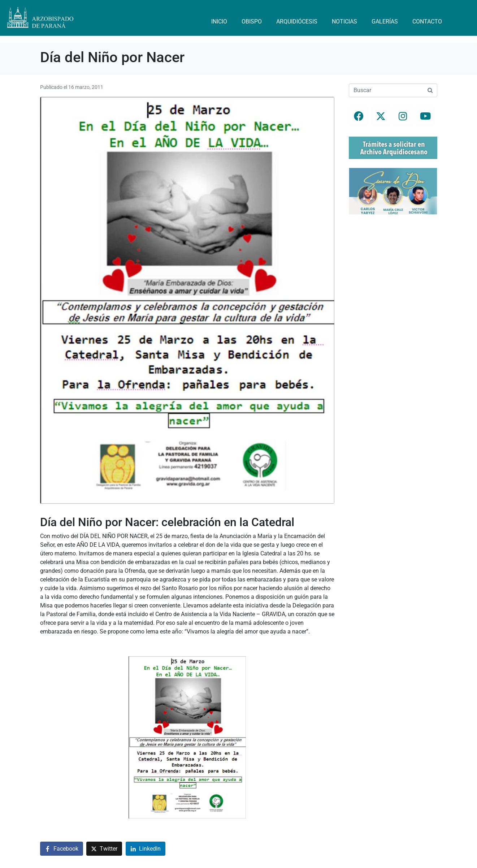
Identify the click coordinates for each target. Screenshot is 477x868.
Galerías (385, 22)
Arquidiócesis (297, 22)
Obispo (252, 22)
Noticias (344, 22)
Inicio (219, 22)
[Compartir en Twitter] (104, 849)
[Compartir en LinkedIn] (146, 849)
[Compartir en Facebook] (62, 849)
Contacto (427, 22)
